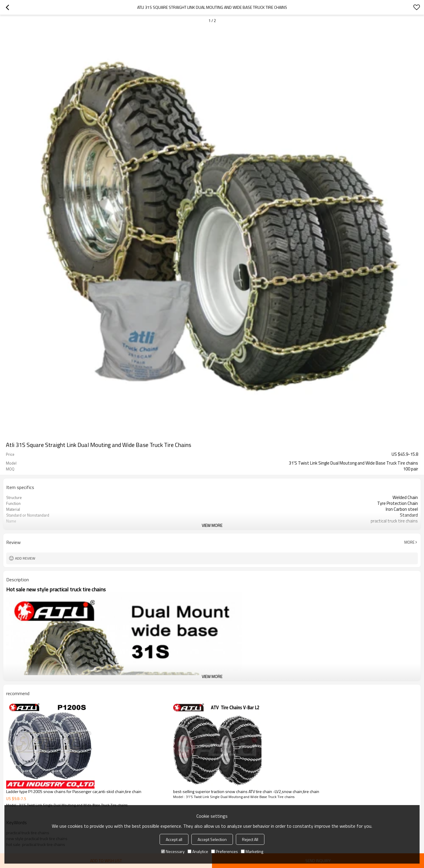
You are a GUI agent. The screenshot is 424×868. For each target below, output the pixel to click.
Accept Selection (212, 839)
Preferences (225, 851)
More (409, 542)
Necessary (173, 851)
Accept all (174, 839)
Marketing (252, 851)
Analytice (198, 851)
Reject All (250, 839)
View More (212, 525)
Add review (25, 558)
